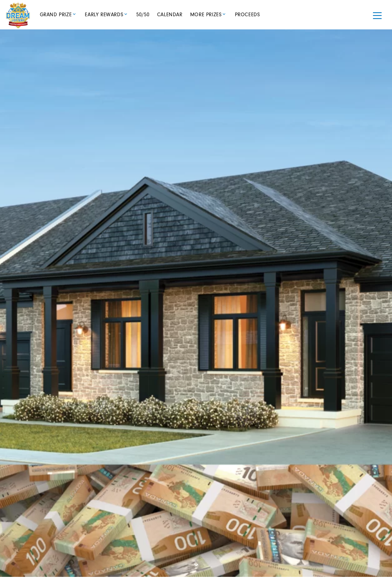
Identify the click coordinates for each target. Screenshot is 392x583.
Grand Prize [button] (56, 15)
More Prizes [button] (206, 15)
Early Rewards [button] (104, 15)
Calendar (170, 15)
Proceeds (247, 15)
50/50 (143, 15)
